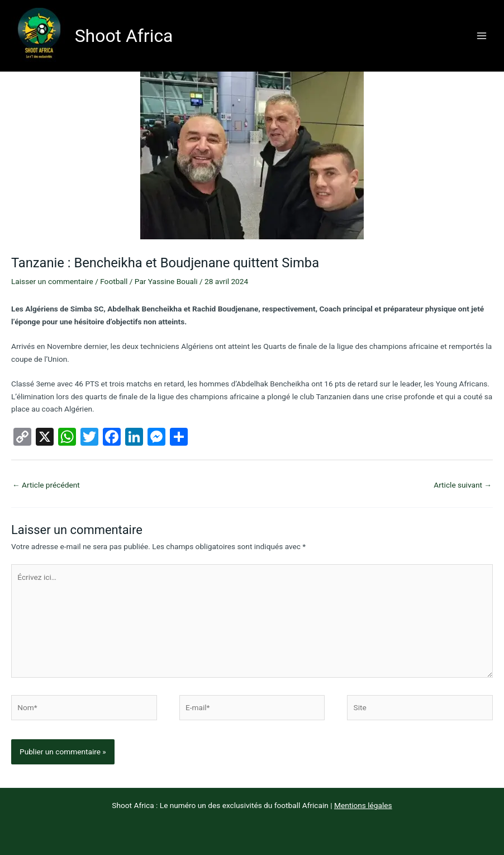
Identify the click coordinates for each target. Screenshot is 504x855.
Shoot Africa (124, 36)
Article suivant (463, 485)
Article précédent (46, 485)
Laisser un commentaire (52, 281)
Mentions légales (363, 805)
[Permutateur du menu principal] (482, 36)
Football (114, 281)
